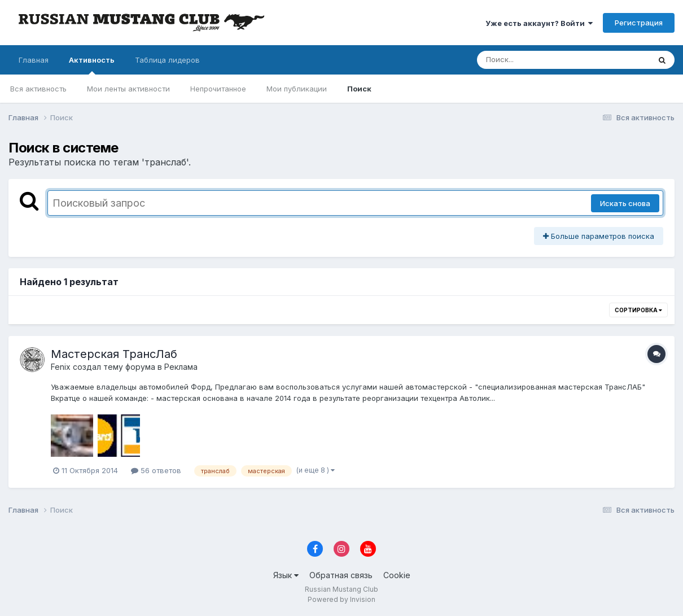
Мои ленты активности (128, 89)
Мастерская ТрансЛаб (114, 354)
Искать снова (625, 203)
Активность (92, 65)
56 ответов (156, 470)
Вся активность (38, 89)
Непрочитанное (218, 89)
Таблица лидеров (167, 60)
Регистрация (639, 23)
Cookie (397, 575)
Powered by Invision (342, 599)
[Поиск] (542, 60)
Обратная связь (341, 575)
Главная (34, 60)
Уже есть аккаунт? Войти (539, 23)
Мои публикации (297, 89)
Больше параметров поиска (599, 236)
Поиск (359, 89)
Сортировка (638, 310)
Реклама (181, 367)
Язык (286, 575)
